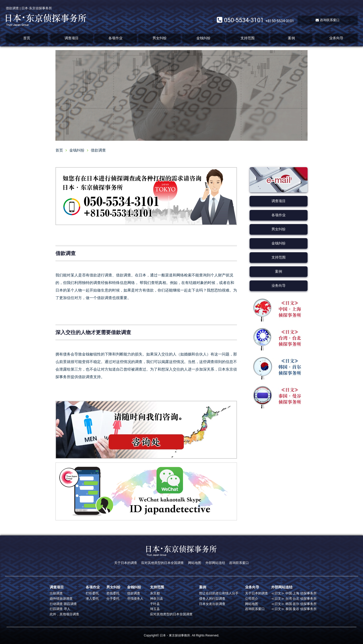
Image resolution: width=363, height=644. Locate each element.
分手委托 (113, 599)
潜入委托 (92, 599)
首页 (27, 38)
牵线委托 (113, 593)
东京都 (155, 593)
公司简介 (252, 599)
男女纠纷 (160, 38)
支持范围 (248, 38)
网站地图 (195, 563)
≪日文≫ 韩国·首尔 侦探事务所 (294, 604)
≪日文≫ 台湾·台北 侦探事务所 (294, 599)
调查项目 (72, 38)
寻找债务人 (135, 599)
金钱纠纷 (203, 38)
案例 (291, 38)
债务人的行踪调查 (212, 599)
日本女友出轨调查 (212, 604)
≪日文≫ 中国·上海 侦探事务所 (294, 593)
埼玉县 (155, 609)
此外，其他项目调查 (64, 614)
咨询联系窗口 (328, 20)
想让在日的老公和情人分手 (219, 593)
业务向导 (336, 38)
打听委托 (92, 593)
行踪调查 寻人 (60, 609)
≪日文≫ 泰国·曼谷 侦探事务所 (294, 609)
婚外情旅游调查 (61, 599)
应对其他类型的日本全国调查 (162, 563)
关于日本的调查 (126, 563)
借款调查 (134, 593)
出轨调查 (56, 593)
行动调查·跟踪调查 (63, 604)
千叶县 (155, 604)
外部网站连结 (215, 563)
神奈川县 (157, 599)
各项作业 (115, 38)
